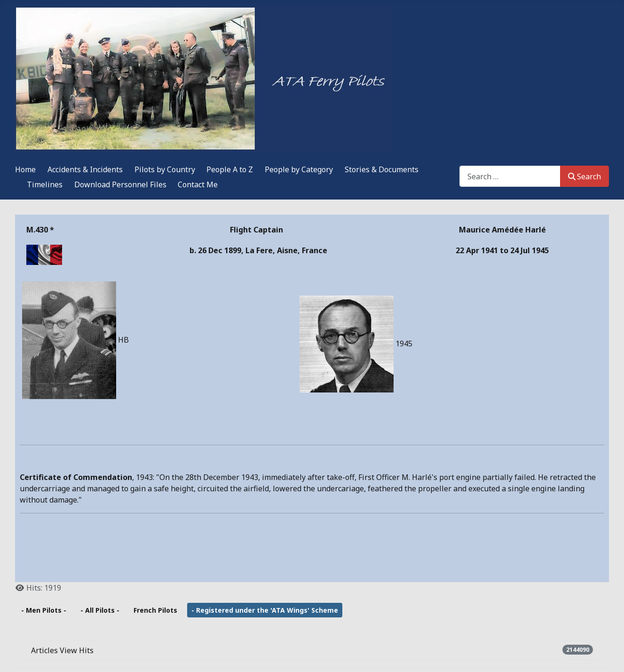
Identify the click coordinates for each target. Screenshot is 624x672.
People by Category (299, 169)
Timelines (45, 184)
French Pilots (155, 610)
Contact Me (198, 184)
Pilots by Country (165, 169)
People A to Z (230, 169)
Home (25, 169)
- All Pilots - (100, 610)
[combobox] (510, 176)
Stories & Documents (382, 169)
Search (585, 176)
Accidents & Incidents (85, 169)
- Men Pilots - (44, 610)
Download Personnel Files (120, 184)
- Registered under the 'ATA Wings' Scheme (265, 610)
